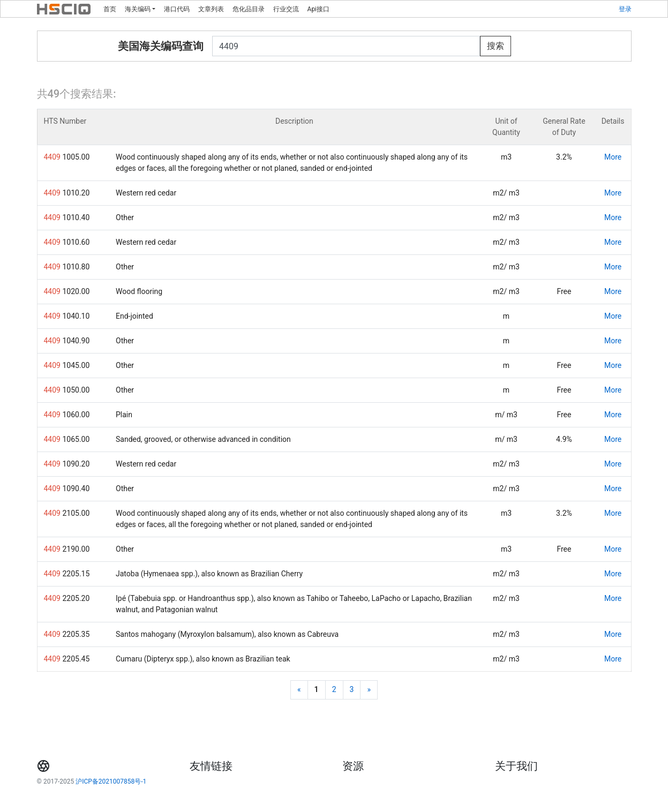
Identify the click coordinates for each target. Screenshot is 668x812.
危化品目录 (249, 9)
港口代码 (177, 9)
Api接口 (318, 9)
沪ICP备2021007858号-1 (111, 781)
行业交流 (286, 9)
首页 (110, 9)
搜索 (496, 46)
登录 (625, 9)
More (613, 157)
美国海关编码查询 (161, 46)
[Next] (369, 690)
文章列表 (211, 9)
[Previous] (299, 690)
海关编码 (138, 9)
